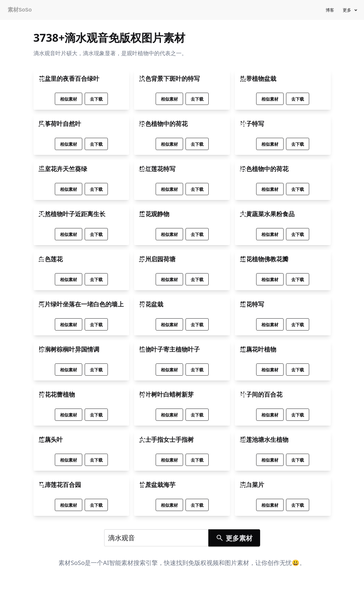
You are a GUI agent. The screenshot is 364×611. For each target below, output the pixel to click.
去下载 (96, 99)
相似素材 (69, 99)
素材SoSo (20, 10)
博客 (330, 10)
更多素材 (234, 538)
